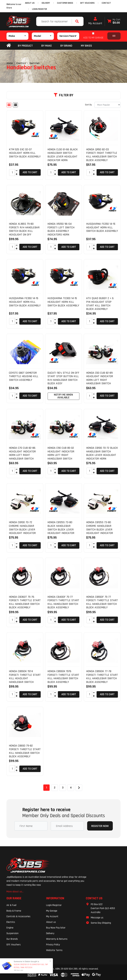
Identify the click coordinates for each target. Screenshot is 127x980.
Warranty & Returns (57, 939)
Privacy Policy (53, 945)
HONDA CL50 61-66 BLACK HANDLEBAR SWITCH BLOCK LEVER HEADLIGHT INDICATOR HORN (63, 155)
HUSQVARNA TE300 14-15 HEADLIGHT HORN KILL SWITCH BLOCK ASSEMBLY (63, 302)
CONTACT (106, 3)
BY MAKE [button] (47, 46)
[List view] (15, 105)
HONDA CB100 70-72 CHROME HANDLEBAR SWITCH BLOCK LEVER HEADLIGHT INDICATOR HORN (22, 529)
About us (51, 922)
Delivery (50, 933)
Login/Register (40, 9)
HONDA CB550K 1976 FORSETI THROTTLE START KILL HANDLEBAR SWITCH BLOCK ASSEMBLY (63, 677)
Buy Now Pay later (56, 928)
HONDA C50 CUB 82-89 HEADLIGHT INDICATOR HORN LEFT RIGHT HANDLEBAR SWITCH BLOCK (100, 380)
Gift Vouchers (14, 945)
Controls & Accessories (18, 916)
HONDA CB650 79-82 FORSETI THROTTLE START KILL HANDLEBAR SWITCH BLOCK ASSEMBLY (25, 751)
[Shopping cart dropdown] (114, 21)
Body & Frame (14, 911)
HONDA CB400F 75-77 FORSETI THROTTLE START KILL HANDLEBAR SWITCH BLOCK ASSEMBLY (63, 602)
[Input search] (54, 21)
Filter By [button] (63, 95)
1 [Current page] (46, 788)
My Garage (52, 911)
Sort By (88, 105)
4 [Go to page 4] (71, 788)
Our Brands (12, 939)
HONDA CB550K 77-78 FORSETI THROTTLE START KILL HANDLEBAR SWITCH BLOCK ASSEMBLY (102, 677)
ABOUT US (30, 3)
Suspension (12, 933)
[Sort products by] (107, 105)
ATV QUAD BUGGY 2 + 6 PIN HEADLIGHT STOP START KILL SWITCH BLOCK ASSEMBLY (100, 304)
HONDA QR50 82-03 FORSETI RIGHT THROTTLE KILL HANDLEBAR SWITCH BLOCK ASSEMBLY (102, 155)
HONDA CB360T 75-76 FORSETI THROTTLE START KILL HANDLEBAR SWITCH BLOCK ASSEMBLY (25, 602)
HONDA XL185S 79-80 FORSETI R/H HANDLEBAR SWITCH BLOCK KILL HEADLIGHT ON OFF (24, 229)
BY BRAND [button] (66, 46)
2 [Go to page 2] (55, 788)
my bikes (86, 46)
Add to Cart (30, 172)
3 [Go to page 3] (63, 788)
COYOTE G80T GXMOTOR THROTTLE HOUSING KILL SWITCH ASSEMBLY (24, 376)
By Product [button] (25, 46)
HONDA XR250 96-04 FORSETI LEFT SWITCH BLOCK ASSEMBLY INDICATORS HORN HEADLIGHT (61, 231)
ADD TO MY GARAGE (93, 38)
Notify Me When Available (63, 396)
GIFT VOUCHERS (87, 3)
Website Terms (54, 950)
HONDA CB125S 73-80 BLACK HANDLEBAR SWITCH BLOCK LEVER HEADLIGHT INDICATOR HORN (61, 529)
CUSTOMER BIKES (65, 3)
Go (114, 36)
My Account (95, 21)
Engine (10, 928)
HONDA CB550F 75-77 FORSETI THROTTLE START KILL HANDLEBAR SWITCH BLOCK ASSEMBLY (102, 602)
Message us (97, 918)
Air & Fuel (11, 905)
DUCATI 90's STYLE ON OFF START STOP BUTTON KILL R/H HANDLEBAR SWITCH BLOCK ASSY (63, 378)
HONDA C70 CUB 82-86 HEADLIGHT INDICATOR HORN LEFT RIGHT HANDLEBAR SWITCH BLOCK (22, 455)
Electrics (11, 922)
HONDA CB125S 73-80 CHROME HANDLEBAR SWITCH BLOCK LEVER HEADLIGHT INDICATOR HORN (100, 529)
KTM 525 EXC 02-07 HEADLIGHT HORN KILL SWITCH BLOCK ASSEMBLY (25, 153)
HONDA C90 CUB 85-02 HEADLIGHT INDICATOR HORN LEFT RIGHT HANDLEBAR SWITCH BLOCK (61, 455)
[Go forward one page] (79, 788)
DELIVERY (46, 3)
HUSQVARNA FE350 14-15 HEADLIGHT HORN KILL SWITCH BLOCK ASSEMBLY (25, 302)
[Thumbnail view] (9, 105)
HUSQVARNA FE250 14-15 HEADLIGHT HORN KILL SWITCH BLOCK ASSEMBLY (102, 227)
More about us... (15, 892)
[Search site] (78, 21)
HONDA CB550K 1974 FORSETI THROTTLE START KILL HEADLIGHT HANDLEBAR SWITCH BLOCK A (25, 678)
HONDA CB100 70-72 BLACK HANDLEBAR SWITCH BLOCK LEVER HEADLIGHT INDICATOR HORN (102, 453)
